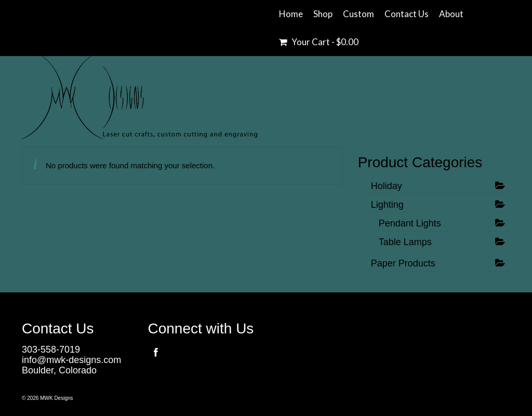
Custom (358, 14)
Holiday (387, 186)
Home (291, 14)
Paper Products (403, 263)
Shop (323, 14)
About (451, 14)
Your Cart (319, 42)
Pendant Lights (410, 223)
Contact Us (407, 14)
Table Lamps (405, 242)
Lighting (387, 205)
